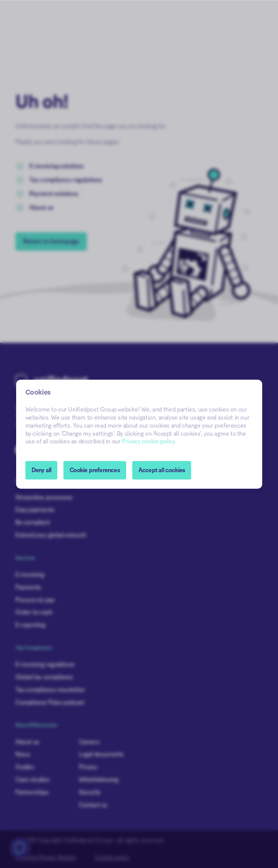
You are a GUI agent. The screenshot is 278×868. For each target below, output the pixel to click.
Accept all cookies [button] (162, 470)
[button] (95, 470)
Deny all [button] (42, 470)
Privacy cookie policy (148, 441)
